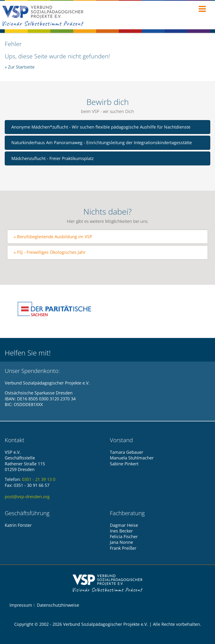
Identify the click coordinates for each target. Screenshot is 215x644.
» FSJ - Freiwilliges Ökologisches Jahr (50, 252)
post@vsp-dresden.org (27, 497)
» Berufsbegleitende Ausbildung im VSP (53, 237)
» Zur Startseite (20, 67)
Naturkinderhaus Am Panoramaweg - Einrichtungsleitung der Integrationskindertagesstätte (102, 143)
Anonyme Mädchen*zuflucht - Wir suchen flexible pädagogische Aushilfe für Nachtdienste (101, 127)
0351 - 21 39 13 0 (39, 479)
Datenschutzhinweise (58, 605)
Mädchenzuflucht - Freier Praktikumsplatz (52, 158)
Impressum (21, 605)
